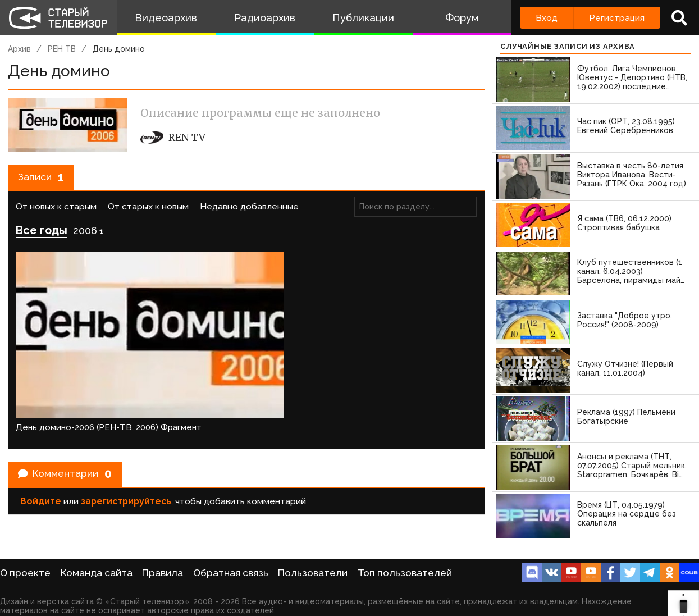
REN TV (173, 138)
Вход (547, 18)
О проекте (25, 573)
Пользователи (313, 573)
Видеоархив (166, 18)
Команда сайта (97, 573)
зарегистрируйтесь (126, 450)
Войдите (41, 450)
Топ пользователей (405, 573)
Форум (462, 18)
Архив (19, 49)
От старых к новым (148, 211)
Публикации (363, 18)
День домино (119, 49)
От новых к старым (56, 211)
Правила (163, 573)
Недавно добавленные (249, 211)
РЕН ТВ (62, 49)
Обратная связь (231, 573)
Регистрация (617, 18)
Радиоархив (265, 18)
